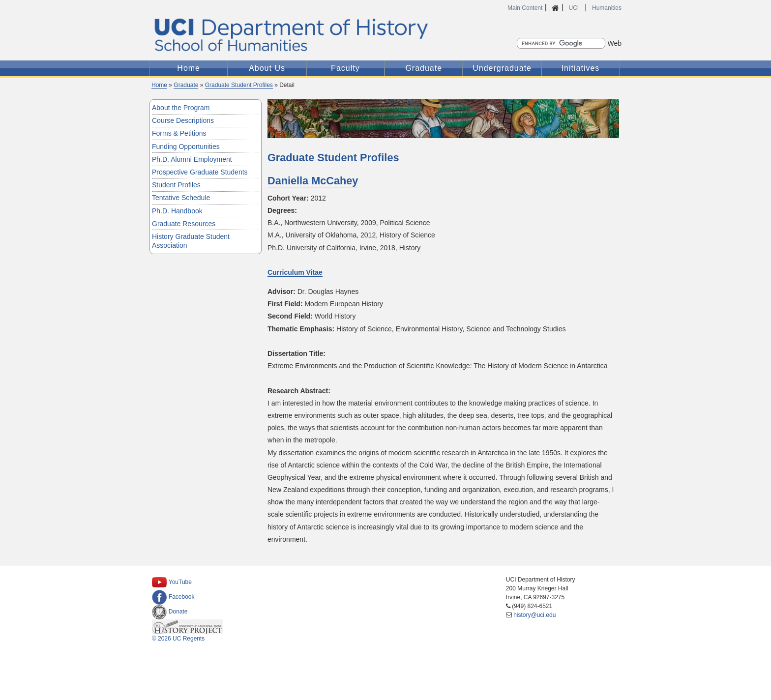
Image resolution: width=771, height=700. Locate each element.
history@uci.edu (534, 615)
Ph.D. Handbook (177, 211)
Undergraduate (502, 68)
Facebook (173, 597)
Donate (170, 612)
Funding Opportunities (186, 146)
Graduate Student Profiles (239, 85)
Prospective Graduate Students (200, 172)
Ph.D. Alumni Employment (192, 159)
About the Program (181, 108)
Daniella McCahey (313, 181)
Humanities (607, 8)
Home (189, 68)
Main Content (525, 8)
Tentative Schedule (181, 198)
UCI (574, 8)
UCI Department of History (385, 35)
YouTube (172, 582)
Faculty (345, 68)
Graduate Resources (184, 224)
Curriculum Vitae (295, 272)
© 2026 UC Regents (178, 639)
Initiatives (581, 68)
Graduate (424, 68)
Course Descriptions (183, 120)
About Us (267, 68)
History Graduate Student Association (191, 241)
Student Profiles (176, 185)
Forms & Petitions (179, 133)
